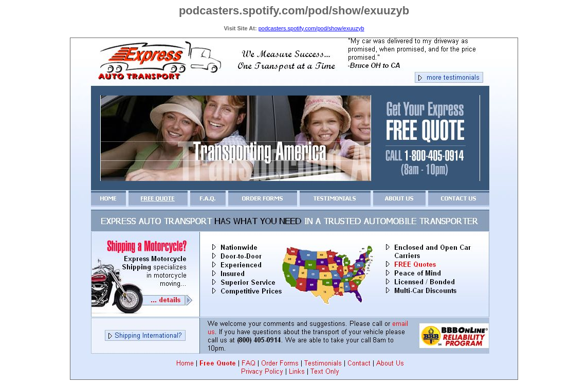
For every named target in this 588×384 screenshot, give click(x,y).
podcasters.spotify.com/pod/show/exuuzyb (311, 28)
